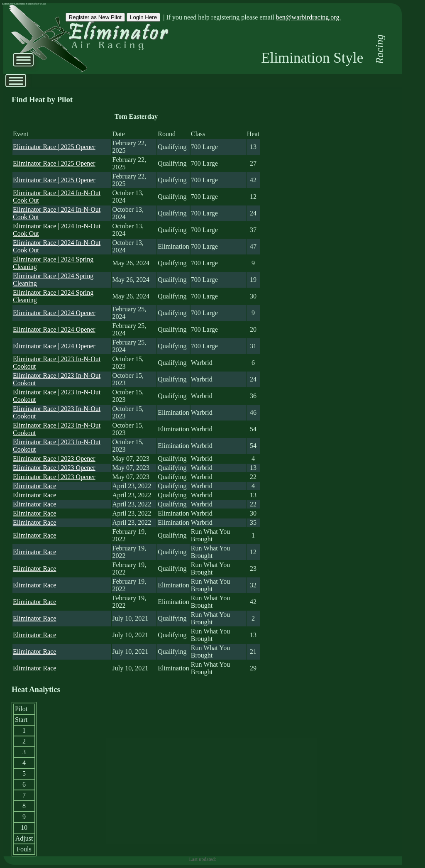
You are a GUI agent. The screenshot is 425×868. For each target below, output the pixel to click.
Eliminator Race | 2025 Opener (54, 147)
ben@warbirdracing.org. (309, 17)
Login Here (143, 17)
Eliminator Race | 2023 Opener (54, 458)
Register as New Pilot (95, 17)
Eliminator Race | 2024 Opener (54, 313)
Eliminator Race (34, 486)
